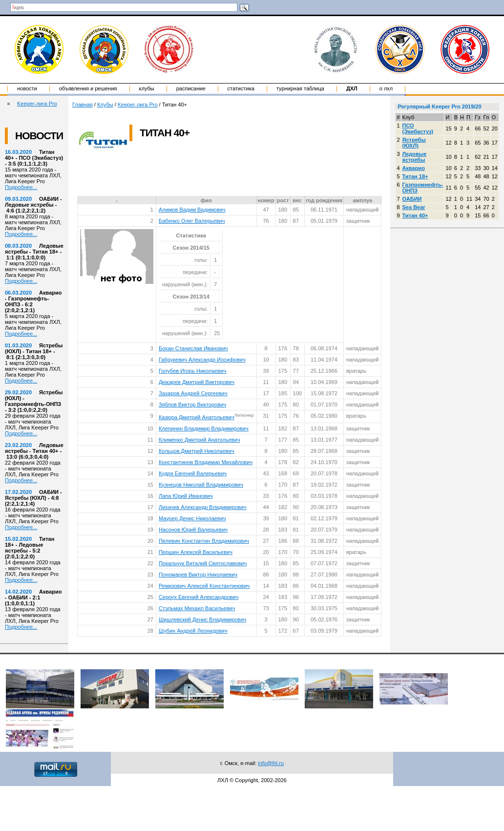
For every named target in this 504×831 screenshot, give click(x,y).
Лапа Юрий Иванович (186, 496)
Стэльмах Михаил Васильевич (197, 608)
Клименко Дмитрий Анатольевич (199, 440)
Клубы (147, 88)
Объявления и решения (88, 88)
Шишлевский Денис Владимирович (202, 619)
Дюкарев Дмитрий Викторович (197, 382)
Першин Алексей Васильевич (196, 552)
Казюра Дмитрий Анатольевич (197, 417)
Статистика (241, 88)
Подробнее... (21, 187)
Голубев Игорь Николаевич (192, 371)
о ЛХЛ (386, 88)
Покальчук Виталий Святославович (203, 563)
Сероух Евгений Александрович (199, 597)
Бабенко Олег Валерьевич (192, 221)
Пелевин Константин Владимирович (204, 541)
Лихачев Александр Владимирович (203, 507)
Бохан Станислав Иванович (193, 348)
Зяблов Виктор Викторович (192, 405)
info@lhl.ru (271, 763)
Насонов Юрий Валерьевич (193, 530)
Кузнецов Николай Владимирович (201, 485)
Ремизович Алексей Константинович (204, 586)
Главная (83, 105)
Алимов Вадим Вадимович (192, 210)
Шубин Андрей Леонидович (193, 631)
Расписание (191, 88)
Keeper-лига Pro (37, 104)
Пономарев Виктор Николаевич (198, 575)
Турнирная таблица (300, 88)
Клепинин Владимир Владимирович (204, 428)
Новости (27, 88)
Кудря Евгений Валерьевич (193, 473)
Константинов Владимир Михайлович (206, 462)
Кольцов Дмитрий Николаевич (197, 451)
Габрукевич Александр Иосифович (202, 360)
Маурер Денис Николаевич (192, 518)
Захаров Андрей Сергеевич (193, 393)
